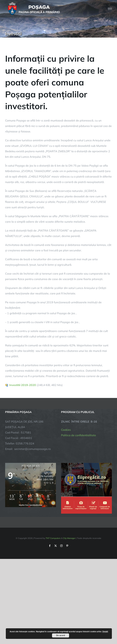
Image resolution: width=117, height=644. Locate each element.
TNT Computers (53, 538)
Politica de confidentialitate (79, 435)
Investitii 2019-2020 (23, 385)
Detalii (105, 632)
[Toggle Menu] (110, 9)
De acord (60, 635)
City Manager (69, 538)
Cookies (66, 430)
